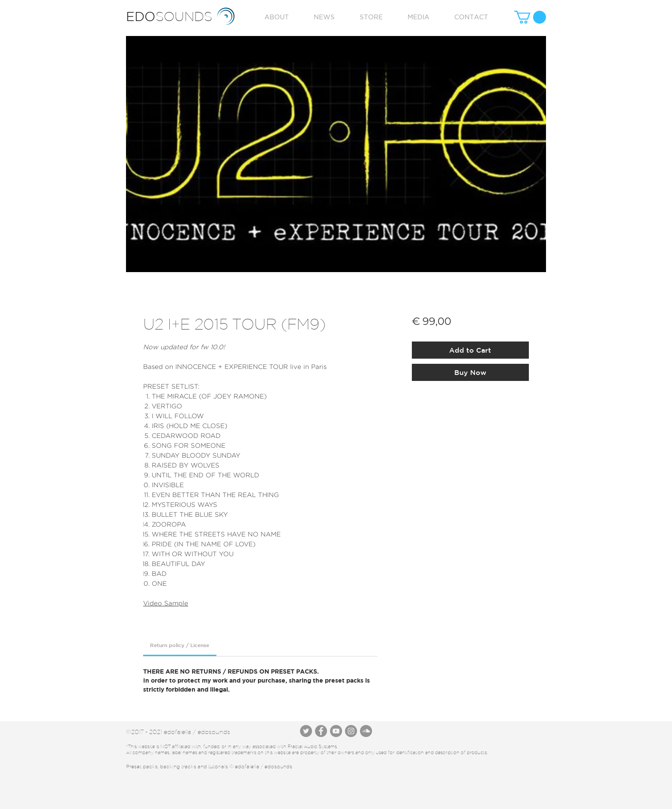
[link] (180, 645)
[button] (530, 17)
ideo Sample (168, 603)
